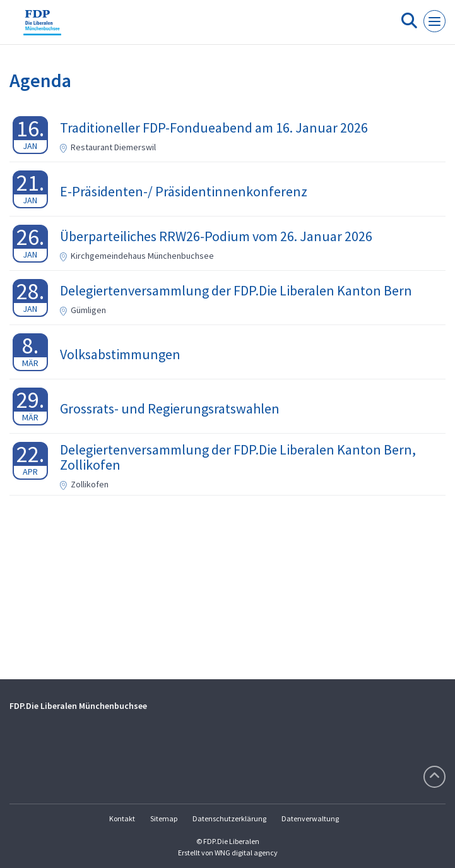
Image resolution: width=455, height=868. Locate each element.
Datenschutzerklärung (229, 818)
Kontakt (122, 818)
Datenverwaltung (310, 818)
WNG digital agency (246, 853)
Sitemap (164, 818)
